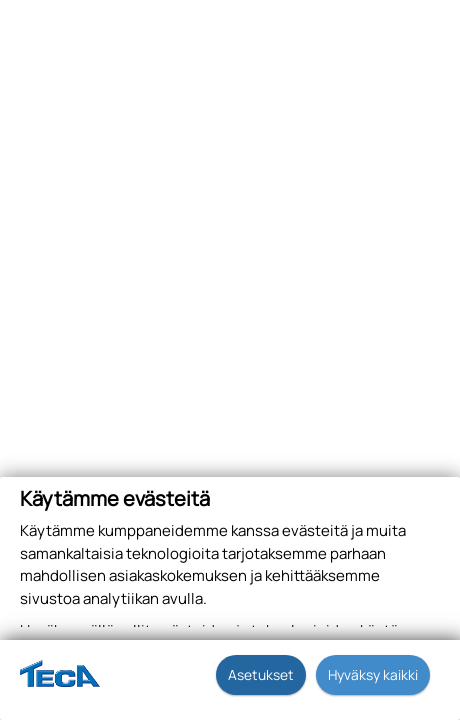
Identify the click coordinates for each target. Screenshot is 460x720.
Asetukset (261, 674)
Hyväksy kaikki (373, 674)
